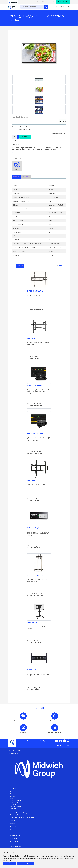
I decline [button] (13, 864)
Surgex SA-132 (33, 528)
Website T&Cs (14, 809)
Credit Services (14, 811)
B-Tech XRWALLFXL (35, 291)
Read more (16, 153)
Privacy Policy (14, 802)
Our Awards (13, 794)
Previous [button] (11, 95)
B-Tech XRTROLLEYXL (36, 575)
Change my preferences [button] (25, 864)
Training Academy (15, 827)
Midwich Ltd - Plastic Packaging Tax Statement (23, 817)
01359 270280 (42, 2)
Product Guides (15, 842)
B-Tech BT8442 (33, 670)
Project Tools (14, 833)
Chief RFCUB (32, 623)
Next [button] (67, 95)
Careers (12, 798)
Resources (14, 839)
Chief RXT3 (32, 480)
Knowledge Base (15, 835)
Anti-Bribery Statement (16, 815)
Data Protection (14, 804)
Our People (13, 796)
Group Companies (15, 800)
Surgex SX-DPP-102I (35, 386)
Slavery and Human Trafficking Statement (22, 813)
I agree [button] (6, 864)
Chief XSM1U (32, 338)
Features (16, 177)
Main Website (63, 2)
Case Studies (14, 844)
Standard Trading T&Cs (17, 807)
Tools (12, 830)
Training (13, 823)
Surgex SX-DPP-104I (35, 433)
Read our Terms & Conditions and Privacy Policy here (21, 785)
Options (20, 266)
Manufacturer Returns (59, 133)
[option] (39, 90)
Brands (12, 820)
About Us (13, 788)
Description (26, 177)
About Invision (14, 792)
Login (52, 2)
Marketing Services (15, 846)
